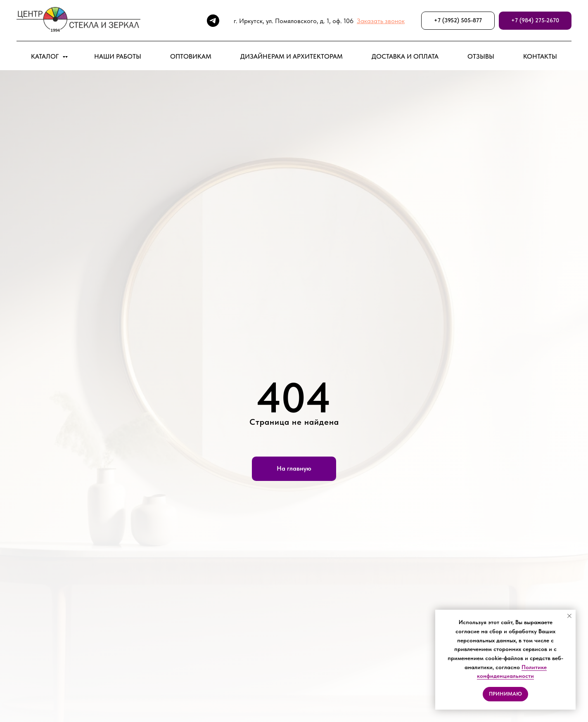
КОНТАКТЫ (540, 56)
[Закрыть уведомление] (569, 616)
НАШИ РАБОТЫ (118, 56)
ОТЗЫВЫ (481, 56)
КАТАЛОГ (46, 56)
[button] (381, 21)
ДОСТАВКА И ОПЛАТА (405, 56)
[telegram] (213, 21)
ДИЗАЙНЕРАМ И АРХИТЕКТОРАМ (292, 56)
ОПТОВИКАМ (191, 56)
